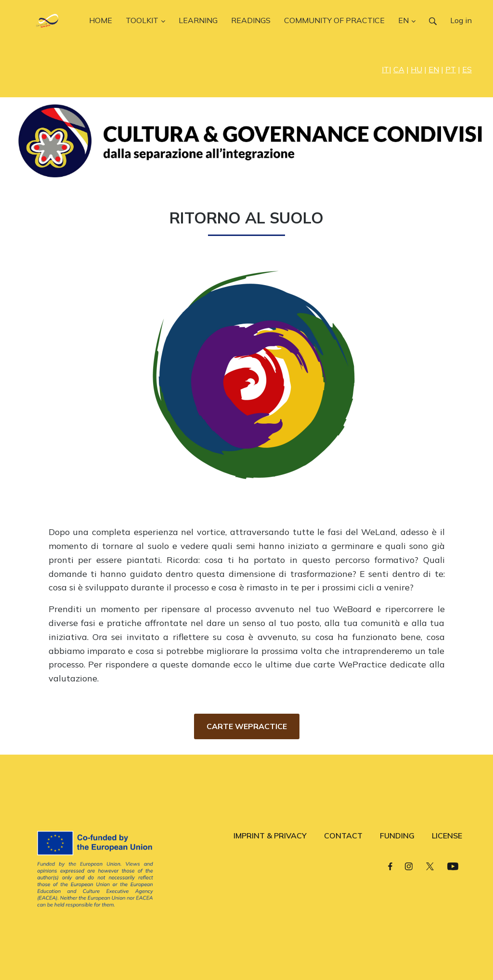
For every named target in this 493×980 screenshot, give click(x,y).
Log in (461, 20)
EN (434, 69)
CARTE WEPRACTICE (247, 726)
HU (416, 69)
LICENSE (447, 836)
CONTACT (343, 836)
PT (451, 69)
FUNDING (397, 836)
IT (385, 69)
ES (467, 69)
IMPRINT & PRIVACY (270, 836)
